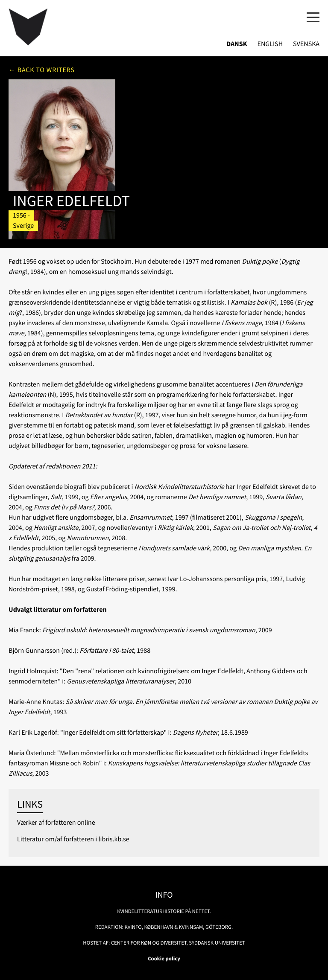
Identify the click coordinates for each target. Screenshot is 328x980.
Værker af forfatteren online (56, 823)
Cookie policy (164, 959)
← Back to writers (42, 70)
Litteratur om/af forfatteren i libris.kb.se (73, 839)
